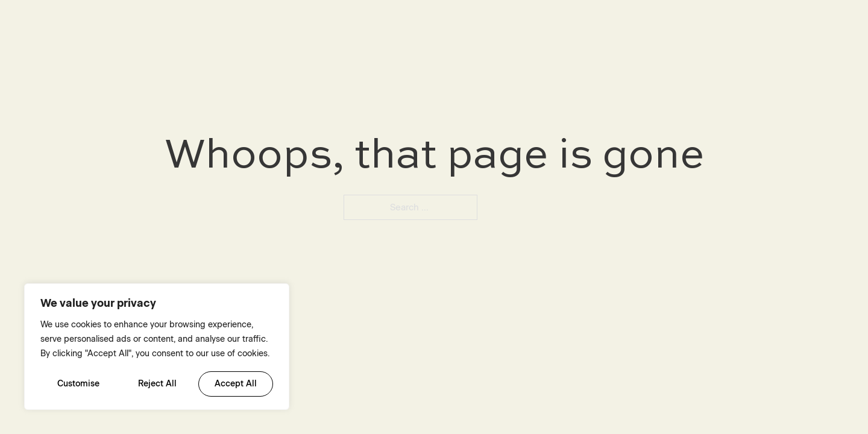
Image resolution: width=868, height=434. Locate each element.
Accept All (236, 384)
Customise (78, 384)
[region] (157, 347)
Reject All (157, 384)
